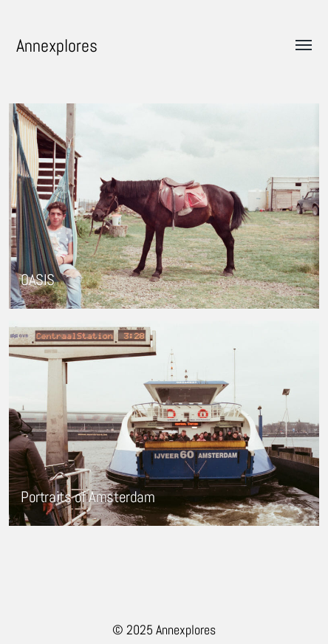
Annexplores (57, 45)
